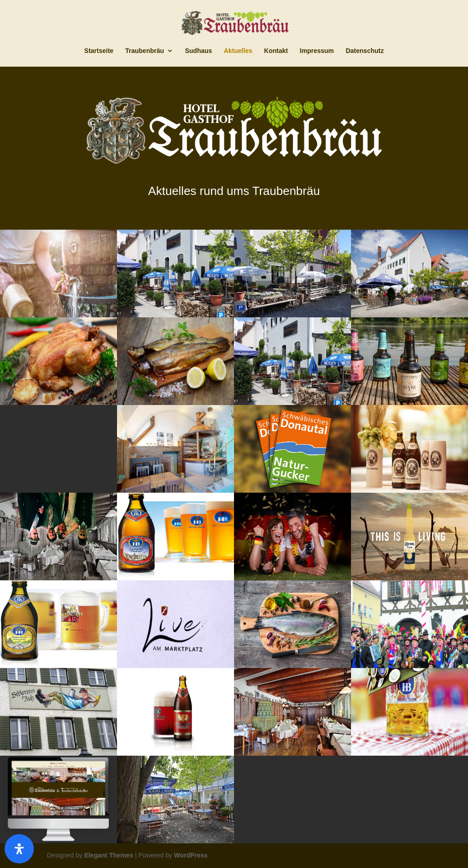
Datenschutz (364, 51)
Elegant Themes (109, 855)
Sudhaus (199, 51)
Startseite (99, 51)
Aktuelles (238, 51)
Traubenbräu (145, 51)
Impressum (317, 51)
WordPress (191, 855)
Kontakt (276, 51)
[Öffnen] (19, 849)
